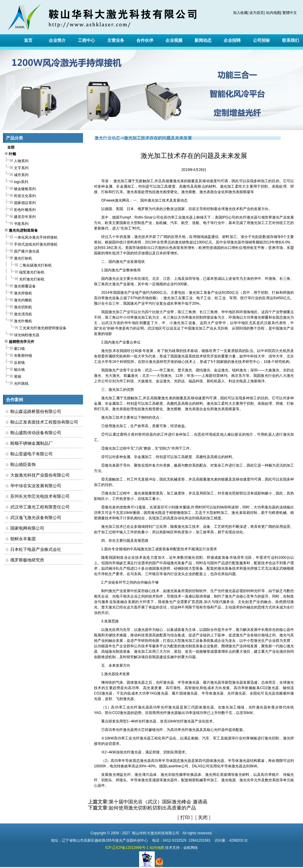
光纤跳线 (16, 383)
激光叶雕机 (18, 320)
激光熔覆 (261, 317)
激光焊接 (250, 568)
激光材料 (242, 775)
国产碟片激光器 (22, 251)
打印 (185, 818)
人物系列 (16, 160)
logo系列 (16, 181)
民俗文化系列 (20, 195)
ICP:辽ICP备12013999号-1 (127, 848)
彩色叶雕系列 (20, 209)
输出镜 (15, 369)
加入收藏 (240, 13)
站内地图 (273, 13)
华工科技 (127, 381)
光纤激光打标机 (24, 278)
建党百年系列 (20, 216)
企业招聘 (232, 40)
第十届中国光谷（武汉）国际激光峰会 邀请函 (158, 802)
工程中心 (86, 40)
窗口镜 (15, 348)
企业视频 (174, 40)
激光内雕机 (18, 299)
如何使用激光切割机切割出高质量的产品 (152, 808)
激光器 (187, 217)
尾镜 (13, 376)
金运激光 (221, 370)
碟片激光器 (212, 682)
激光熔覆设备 (20, 285)
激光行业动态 (107, 138)
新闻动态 (203, 40)
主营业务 (116, 40)
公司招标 (261, 40)
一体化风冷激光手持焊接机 (31, 237)
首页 (28, 40)
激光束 (167, 398)
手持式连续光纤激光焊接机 (31, 244)
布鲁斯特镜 (18, 355)
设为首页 (257, 13)
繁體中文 (290, 13)
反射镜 (15, 362)
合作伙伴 (145, 40)
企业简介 (57, 40)
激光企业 (116, 279)
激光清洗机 (18, 313)
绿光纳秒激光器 (22, 334)
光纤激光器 (248, 217)
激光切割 (196, 317)
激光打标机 (18, 258)
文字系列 (16, 167)
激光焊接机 (18, 292)
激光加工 (155, 200)
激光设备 (112, 298)
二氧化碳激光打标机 (28, 265)
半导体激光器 (188, 682)
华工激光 (167, 370)
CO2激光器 (270, 688)
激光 (118, 200)
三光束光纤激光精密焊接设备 (35, 327)
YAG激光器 (159, 693)
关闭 (203, 818)
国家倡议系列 (20, 202)
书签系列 (16, 223)
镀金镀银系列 (20, 188)
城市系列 (16, 174)
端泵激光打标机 (24, 271)
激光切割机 (18, 306)
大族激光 (272, 370)
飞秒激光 (123, 699)
